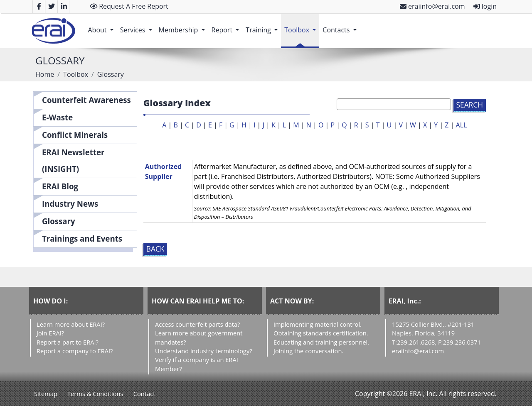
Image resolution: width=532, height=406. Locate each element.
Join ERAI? (50, 333)
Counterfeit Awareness (86, 100)
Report (227, 26)
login (485, 6)
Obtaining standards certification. (321, 333)
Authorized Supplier (163, 171)
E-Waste (57, 117)
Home (45, 74)
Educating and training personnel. (321, 342)
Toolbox (302, 26)
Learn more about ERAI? (71, 324)
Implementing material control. (318, 324)
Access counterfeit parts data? (197, 324)
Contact (144, 394)
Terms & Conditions (95, 394)
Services (138, 26)
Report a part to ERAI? (68, 342)
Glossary (59, 221)
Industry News (70, 204)
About (102, 26)
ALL (462, 125)
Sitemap (46, 394)
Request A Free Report (129, 6)
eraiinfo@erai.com (432, 6)
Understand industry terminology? (204, 351)
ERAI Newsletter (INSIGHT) (73, 160)
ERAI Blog (60, 186)
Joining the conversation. (308, 351)
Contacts (341, 26)
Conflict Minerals (75, 135)
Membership (183, 26)
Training (263, 26)
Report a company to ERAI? (75, 351)
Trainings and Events (82, 238)
